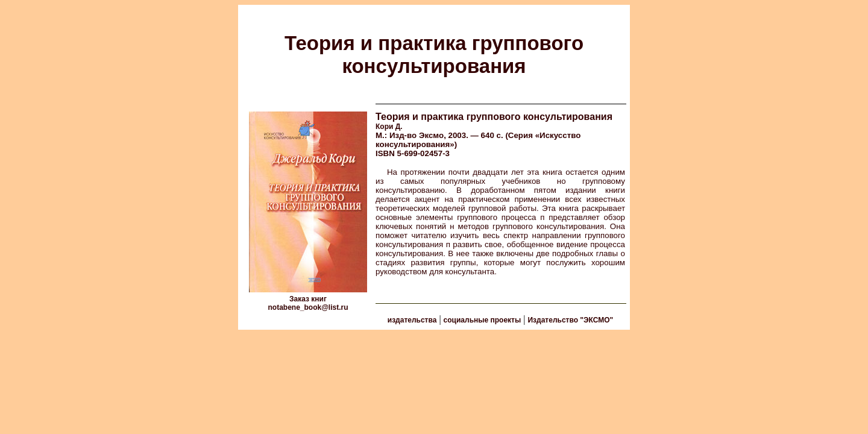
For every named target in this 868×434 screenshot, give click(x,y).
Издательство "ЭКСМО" (570, 320)
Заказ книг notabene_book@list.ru (308, 303)
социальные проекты (483, 320)
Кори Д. (389, 127)
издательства (412, 320)
